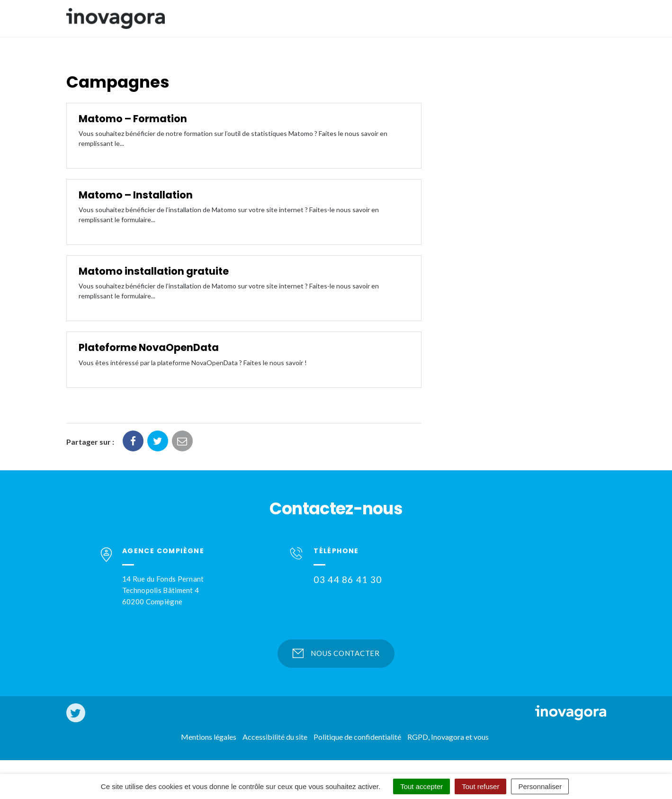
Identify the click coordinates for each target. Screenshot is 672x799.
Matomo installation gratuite (154, 271)
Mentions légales (209, 737)
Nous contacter (336, 653)
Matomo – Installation (136, 195)
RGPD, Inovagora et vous (448, 737)
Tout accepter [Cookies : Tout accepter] (421, 786)
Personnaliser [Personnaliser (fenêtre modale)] (540, 786)
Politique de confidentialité (357, 737)
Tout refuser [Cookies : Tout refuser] (480, 786)
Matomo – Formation (133, 119)
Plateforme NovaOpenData (149, 347)
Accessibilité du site (275, 737)
